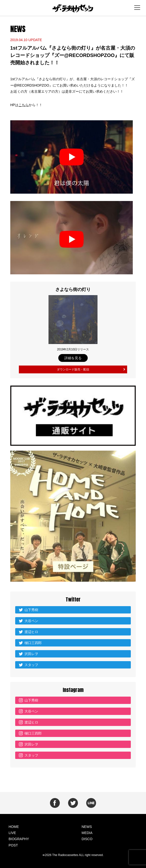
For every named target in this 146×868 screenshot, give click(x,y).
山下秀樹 (31, 610)
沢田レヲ (31, 654)
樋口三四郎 (33, 643)
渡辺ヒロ (31, 632)
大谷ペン (31, 621)
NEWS (87, 827)
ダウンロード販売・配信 (73, 369)
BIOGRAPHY (19, 839)
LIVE (12, 833)
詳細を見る (73, 358)
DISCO (87, 839)
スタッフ (31, 665)
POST (13, 845)
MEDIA (87, 833)
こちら (24, 105)
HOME (14, 827)
